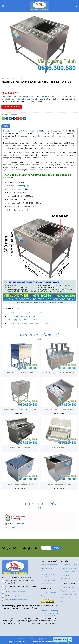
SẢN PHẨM (64, 561)
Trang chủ (5, 78)
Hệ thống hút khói (66, 575)
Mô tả (6, 126)
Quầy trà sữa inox (47, 599)
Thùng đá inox (12, 206)
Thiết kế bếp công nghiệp (49, 565)
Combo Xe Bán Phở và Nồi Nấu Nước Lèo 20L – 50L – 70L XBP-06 (30, 323)
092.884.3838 (12, 592)
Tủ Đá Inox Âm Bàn (59, 447)
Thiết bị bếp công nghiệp (69, 565)
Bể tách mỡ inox (66, 579)
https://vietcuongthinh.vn (20, 600)
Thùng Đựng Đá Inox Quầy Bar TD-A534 (20, 484)
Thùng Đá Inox (17, 78)
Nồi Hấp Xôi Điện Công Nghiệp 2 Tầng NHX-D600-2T (26, 313)
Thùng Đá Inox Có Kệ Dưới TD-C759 (20, 373)
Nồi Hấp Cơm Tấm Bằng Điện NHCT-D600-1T (23, 316)
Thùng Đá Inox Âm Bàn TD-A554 (59, 484)
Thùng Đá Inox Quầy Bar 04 (20, 447)
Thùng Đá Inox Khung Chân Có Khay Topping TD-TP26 (23, 131)
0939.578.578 (22, 592)
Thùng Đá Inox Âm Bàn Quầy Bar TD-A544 (59, 409)
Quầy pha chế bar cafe (68, 594)
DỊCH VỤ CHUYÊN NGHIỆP (49, 561)
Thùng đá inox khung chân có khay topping (18, 96)
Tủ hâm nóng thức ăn (68, 572)
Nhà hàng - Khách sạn (68, 587)
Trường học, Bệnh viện (68, 598)
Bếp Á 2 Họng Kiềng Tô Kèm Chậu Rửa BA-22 (23, 320)
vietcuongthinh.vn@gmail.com (19, 596)
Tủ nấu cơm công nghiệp (69, 568)
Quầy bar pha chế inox (48, 592)
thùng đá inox (45, 96)
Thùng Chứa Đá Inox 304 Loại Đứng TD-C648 (20, 409)
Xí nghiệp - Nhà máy (67, 591)
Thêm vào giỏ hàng (12, 107)
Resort (63, 601)
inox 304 (21, 189)
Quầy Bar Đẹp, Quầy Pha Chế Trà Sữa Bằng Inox (59, 373)
